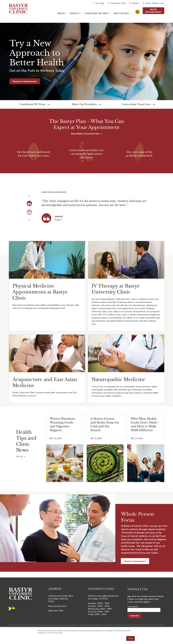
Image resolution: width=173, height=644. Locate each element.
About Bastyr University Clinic (85, 134)
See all (19, 457)
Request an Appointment (25, 81)
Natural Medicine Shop (155, 3)
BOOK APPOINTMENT (153, 11)
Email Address (133, 607)
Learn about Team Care (138, 105)
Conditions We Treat (35, 105)
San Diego (100, 3)
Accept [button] (130, 638)
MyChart (136, 3)
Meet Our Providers (86, 105)
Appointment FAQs (118, 3)
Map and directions (57, 606)
